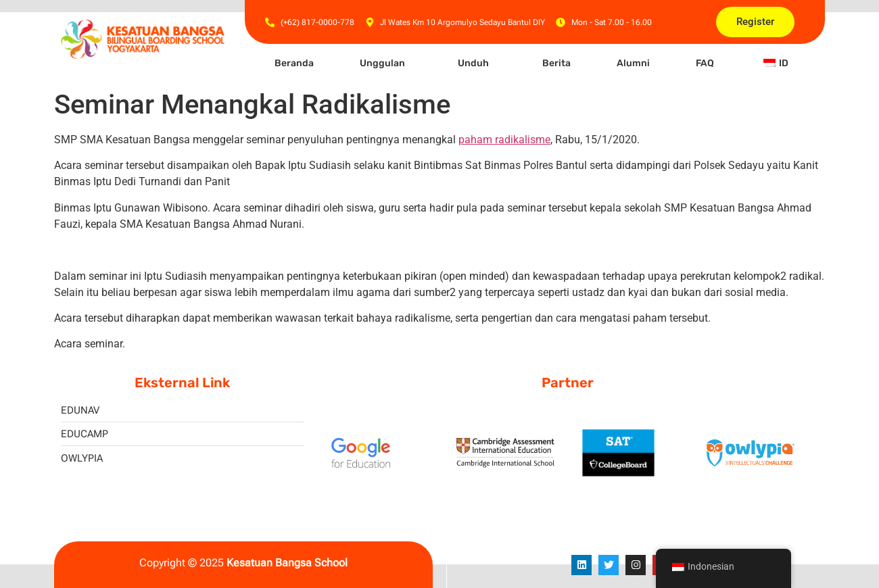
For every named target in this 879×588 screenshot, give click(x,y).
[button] (386, 64)
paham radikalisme (504, 140)
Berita (556, 63)
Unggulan (382, 63)
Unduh (473, 63)
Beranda (294, 63)
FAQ (705, 63)
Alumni (633, 63)
